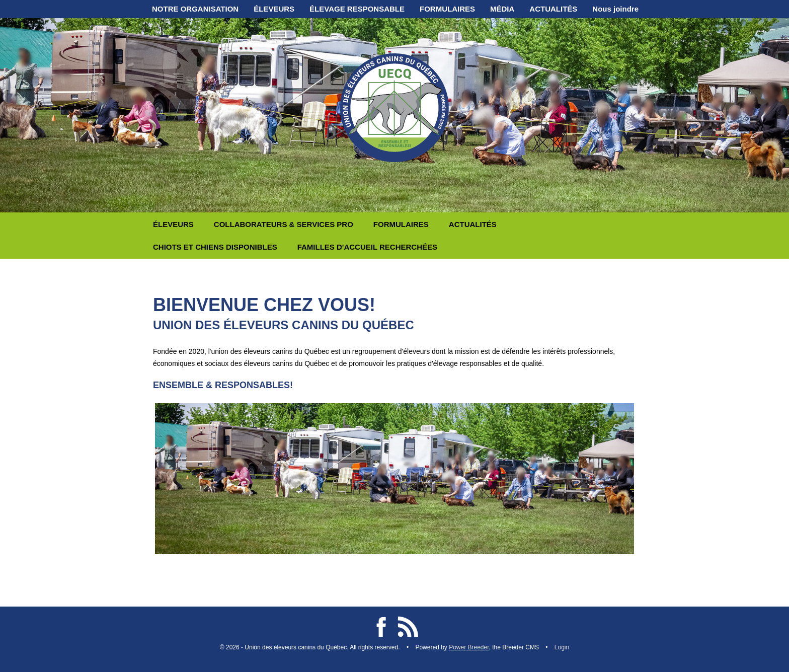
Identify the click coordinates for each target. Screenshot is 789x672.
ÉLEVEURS (274, 9)
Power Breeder (469, 647)
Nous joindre (615, 9)
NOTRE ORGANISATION (195, 9)
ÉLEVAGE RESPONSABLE (357, 9)
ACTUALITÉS (553, 9)
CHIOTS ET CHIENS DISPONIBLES (215, 247)
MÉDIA (502, 9)
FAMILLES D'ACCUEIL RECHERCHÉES (367, 247)
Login (562, 647)
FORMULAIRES (447, 9)
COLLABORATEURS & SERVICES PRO (284, 224)
